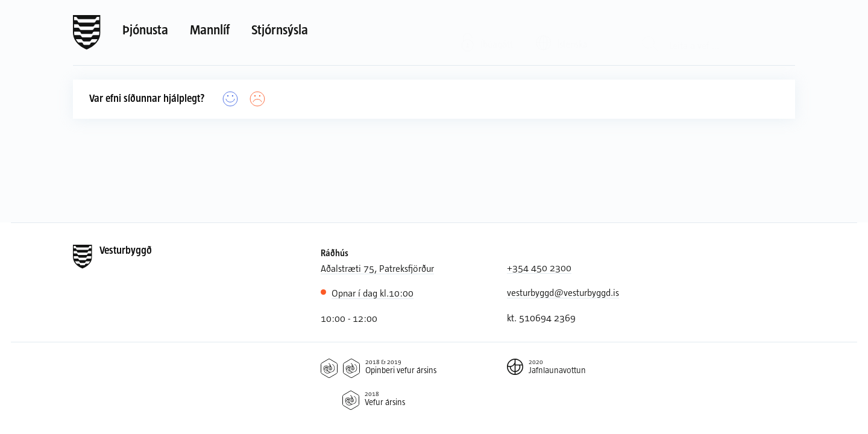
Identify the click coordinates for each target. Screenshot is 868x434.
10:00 (373, 293)
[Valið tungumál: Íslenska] (570, 32)
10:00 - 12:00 (349, 318)
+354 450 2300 (539, 267)
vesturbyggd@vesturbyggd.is (563, 292)
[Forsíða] (87, 33)
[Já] (231, 99)
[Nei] (258, 99)
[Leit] (650, 33)
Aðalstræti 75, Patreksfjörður (377, 268)
